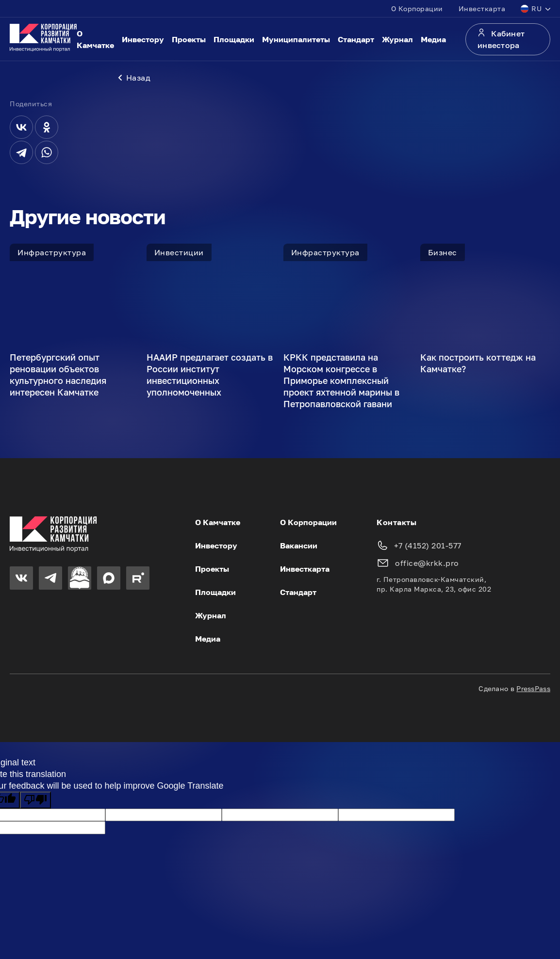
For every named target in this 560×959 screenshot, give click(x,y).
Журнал (397, 39)
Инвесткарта (482, 8)
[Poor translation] (35, 800)
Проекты (189, 39)
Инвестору (143, 39)
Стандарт (356, 39)
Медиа (433, 39)
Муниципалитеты (296, 39)
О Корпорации (417, 8)
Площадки (234, 39)
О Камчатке (95, 39)
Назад (134, 78)
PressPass (533, 688)
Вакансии (299, 546)
